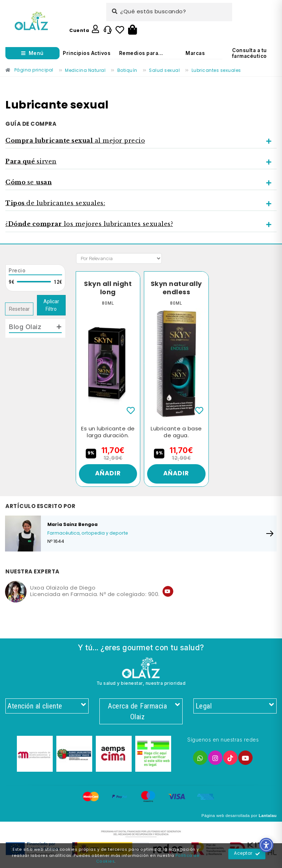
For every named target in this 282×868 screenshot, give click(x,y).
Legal (235, 708)
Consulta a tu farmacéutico (250, 53)
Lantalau (268, 818)
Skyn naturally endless (176, 288)
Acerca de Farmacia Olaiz (144, 714)
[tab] (141, 141)
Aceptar (247, 854)
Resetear (19, 309)
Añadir (108, 474)
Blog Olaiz (25, 327)
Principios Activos (87, 53)
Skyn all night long (108, 288)
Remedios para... (141, 53)
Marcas (195, 53)
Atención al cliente (47, 708)
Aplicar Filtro (51, 305)
